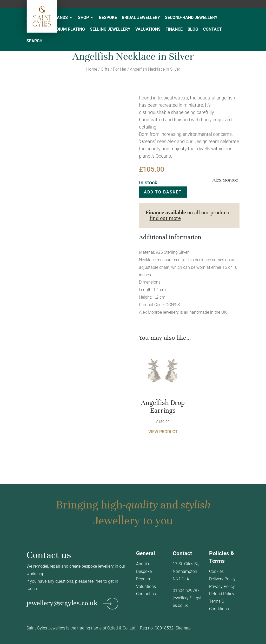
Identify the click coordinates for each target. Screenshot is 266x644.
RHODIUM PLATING (66, 30)
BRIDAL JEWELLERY (141, 18)
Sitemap (183, 628)
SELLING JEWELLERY (110, 30)
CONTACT (212, 30)
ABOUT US (37, 18)
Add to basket (163, 192)
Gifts (105, 69)
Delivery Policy (222, 579)
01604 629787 (186, 591)
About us (144, 564)
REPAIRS (35, 30)
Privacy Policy (222, 586)
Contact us (146, 594)
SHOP (83, 18)
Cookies (216, 571)
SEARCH (34, 41)
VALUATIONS (148, 30)
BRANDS (60, 18)
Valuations (146, 586)
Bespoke (144, 571)
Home (92, 69)
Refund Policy (222, 594)
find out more (165, 218)
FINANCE (174, 30)
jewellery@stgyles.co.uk (62, 603)
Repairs (143, 579)
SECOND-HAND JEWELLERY (191, 18)
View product (163, 432)
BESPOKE (108, 18)
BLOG (193, 30)
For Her (120, 69)
